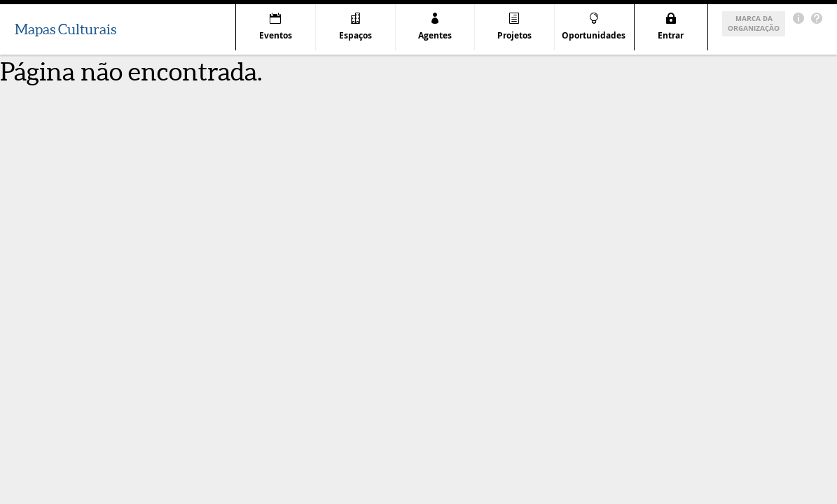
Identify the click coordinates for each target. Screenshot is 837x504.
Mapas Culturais (65, 29)
